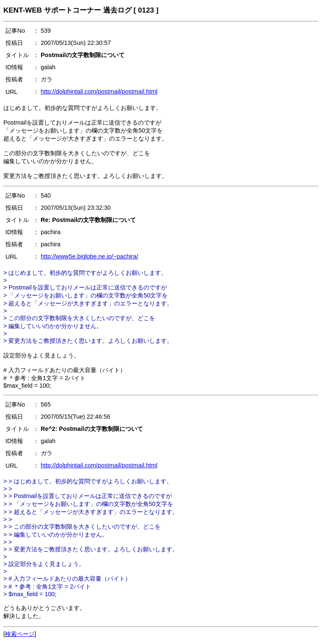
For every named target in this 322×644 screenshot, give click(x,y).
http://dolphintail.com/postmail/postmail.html (99, 91)
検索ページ (20, 634)
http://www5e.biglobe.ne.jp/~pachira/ (89, 256)
